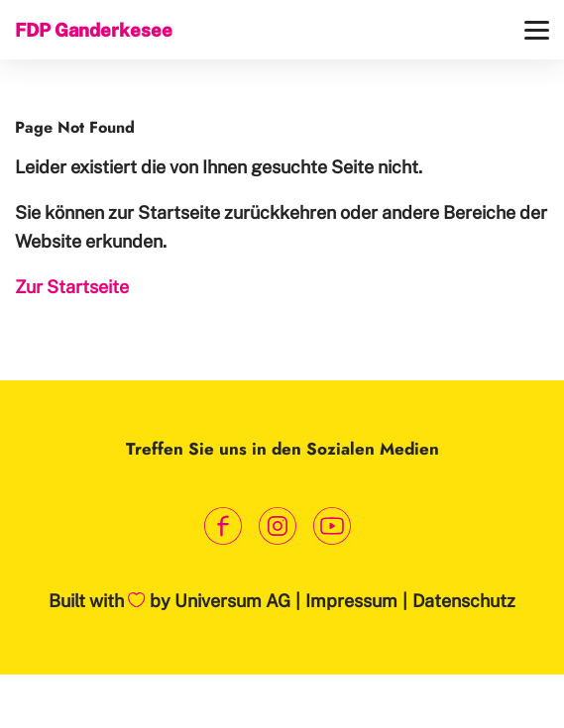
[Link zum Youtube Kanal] (332, 525)
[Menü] (537, 30)
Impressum (351, 601)
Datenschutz (464, 601)
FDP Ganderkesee (94, 30)
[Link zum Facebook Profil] (223, 525)
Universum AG (232, 601)
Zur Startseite (72, 287)
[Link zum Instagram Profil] (277, 525)
